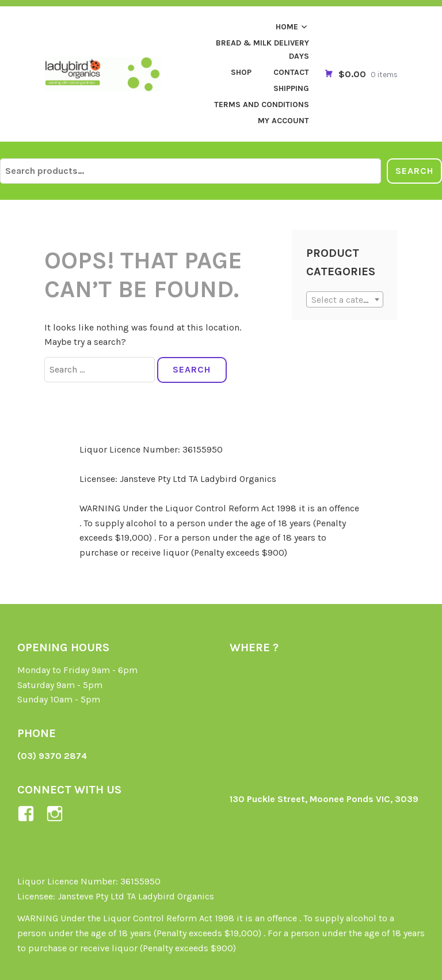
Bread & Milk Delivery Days (262, 49)
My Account (283, 121)
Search (414, 171)
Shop (241, 72)
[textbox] (344, 300)
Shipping (291, 88)
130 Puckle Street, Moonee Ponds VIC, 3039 (324, 799)
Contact (291, 72)
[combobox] (344, 299)
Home (287, 27)
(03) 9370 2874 (52, 756)
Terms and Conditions (262, 105)
